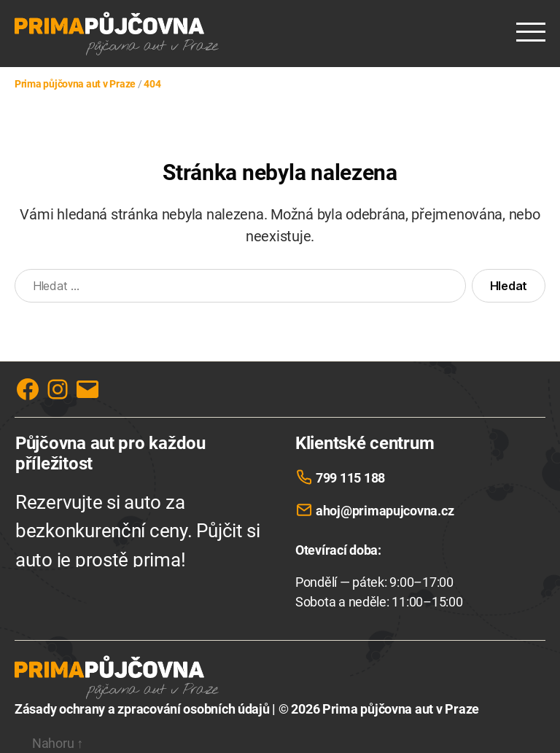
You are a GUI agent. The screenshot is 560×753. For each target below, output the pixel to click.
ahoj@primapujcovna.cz (385, 511)
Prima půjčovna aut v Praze (401, 709)
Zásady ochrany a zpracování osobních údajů (142, 709)
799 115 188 (350, 478)
